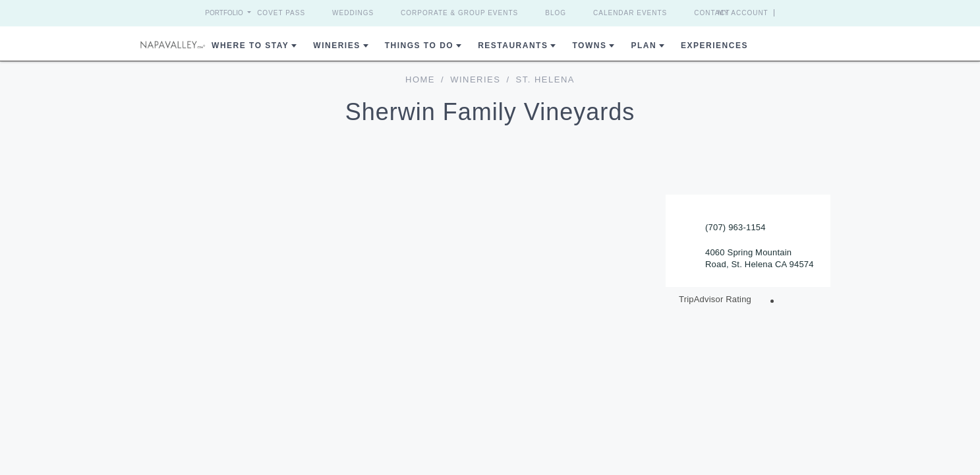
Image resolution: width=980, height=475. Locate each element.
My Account (767, 13)
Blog (556, 13)
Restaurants (513, 46)
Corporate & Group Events (459, 13)
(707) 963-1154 (735, 227)
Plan (644, 46)
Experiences (714, 46)
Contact (712, 13)
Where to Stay (250, 46)
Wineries (336, 46)
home (420, 79)
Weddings (353, 13)
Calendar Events (630, 13)
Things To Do (419, 46)
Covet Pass (281, 13)
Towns (589, 46)
